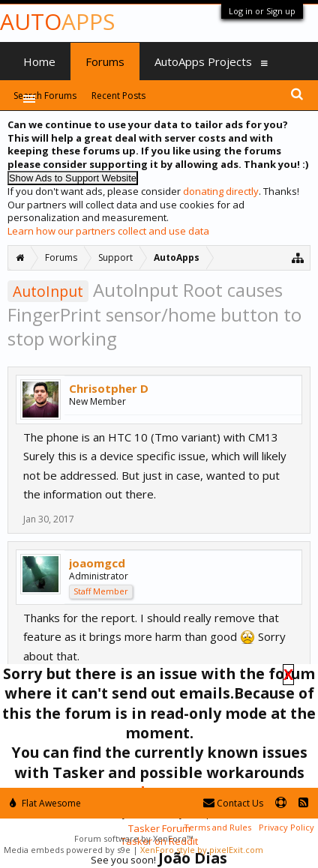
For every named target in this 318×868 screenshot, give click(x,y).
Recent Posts (118, 96)
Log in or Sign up (262, 11)
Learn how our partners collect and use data (108, 231)
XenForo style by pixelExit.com (202, 850)
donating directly (221, 191)
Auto (57, 21)
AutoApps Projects (203, 61)
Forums (105, 61)
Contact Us (233, 803)
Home (39, 61)
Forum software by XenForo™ (133, 838)
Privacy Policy (286, 827)
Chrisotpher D (109, 388)
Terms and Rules (217, 827)
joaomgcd (97, 563)
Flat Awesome (45, 803)
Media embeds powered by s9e (67, 850)
